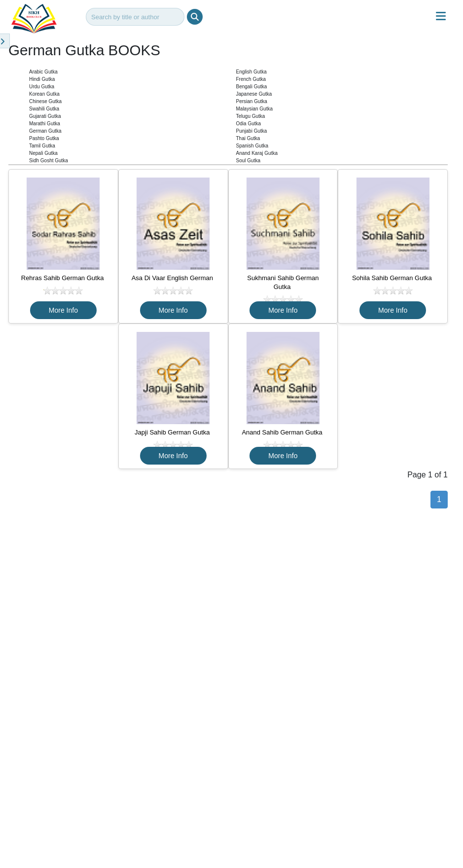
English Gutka (251, 72)
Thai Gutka (248, 138)
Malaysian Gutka (254, 109)
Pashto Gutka (44, 138)
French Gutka (251, 79)
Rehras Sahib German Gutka (63, 278)
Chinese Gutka (45, 101)
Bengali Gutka (252, 87)
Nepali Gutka (43, 153)
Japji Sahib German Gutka (173, 432)
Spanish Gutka (252, 146)
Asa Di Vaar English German (173, 278)
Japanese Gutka (254, 94)
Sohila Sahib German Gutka (393, 278)
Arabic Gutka (43, 72)
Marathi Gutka (45, 124)
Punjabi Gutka (252, 131)
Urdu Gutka (42, 87)
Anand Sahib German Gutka (283, 432)
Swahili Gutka (44, 109)
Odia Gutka (249, 124)
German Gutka (45, 131)
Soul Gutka (248, 161)
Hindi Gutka (42, 79)
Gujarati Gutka (45, 116)
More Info (63, 310)
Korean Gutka (44, 94)
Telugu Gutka (251, 116)
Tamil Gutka (42, 146)
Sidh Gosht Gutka (49, 161)
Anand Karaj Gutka (257, 153)
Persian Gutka (252, 101)
